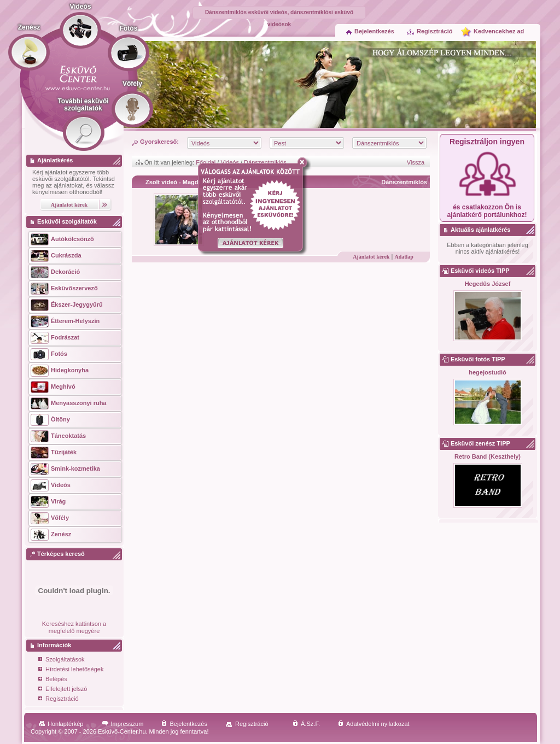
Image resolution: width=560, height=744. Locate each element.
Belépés (53, 680)
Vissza (416, 162)
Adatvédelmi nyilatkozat (374, 724)
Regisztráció (429, 31)
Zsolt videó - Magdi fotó (179, 182)
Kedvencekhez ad (499, 31)
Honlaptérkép (61, 724)
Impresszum (123, 724)
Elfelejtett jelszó (63, 690)
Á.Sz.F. (306, 724)
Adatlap (404, 257)
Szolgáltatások (62, 660)
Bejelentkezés (370, 31)
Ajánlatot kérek (371, 257)
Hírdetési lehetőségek (71, 670)
